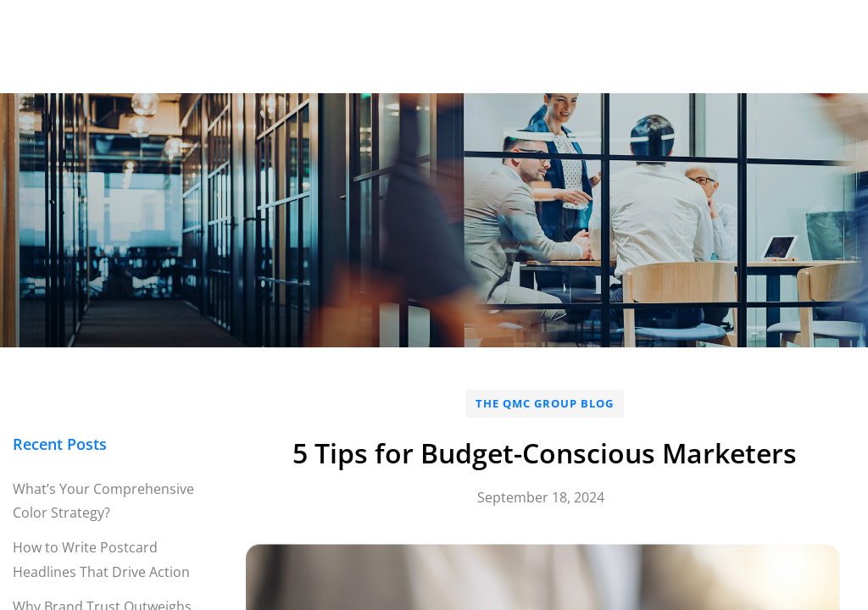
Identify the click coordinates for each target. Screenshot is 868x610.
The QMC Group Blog (545, 403)
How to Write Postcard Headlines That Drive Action (101, 560)
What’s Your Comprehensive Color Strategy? (103, 501)
